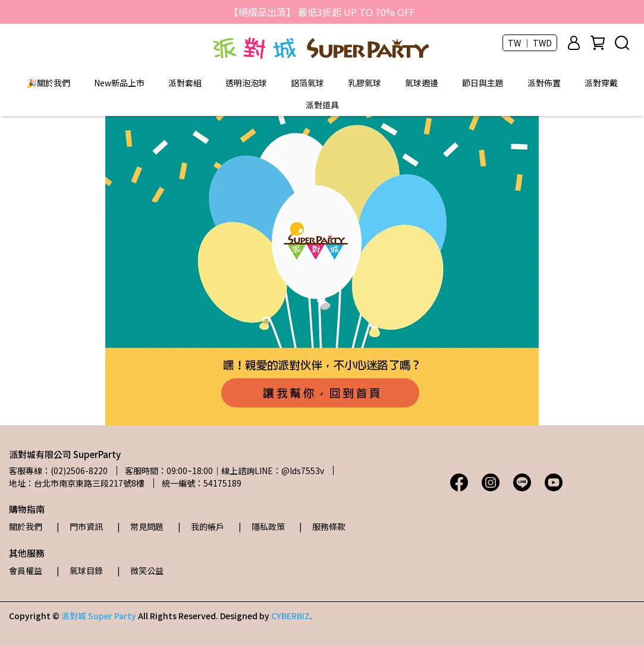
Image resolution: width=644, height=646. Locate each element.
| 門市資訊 (80, 526)
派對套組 (185, 83)
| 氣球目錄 (80, 570)
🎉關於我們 (48, 83)
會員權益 (26, 570)
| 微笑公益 (140, 570)
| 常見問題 (140, 526)
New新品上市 (119, 83)
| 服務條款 (322, 526)
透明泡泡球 (246, 83)
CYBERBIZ (290, 616)
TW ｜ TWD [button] (530, 43)
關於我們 (26, 526)
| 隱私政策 (262, 526)
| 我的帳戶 (201, 526)
